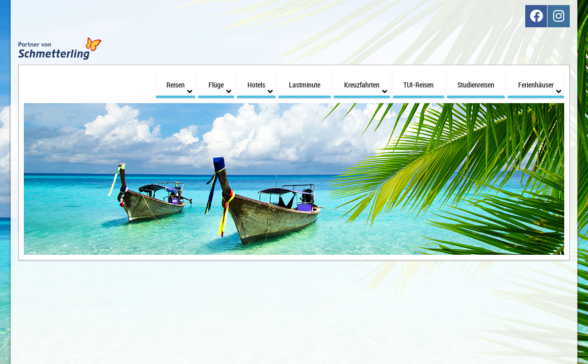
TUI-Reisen (418, 79)
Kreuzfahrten (366, 82)
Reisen (179, 82)
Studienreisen (476, 79)
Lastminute (305, 79)
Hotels (260, 82)
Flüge (220, 82)
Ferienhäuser (540, 82)
